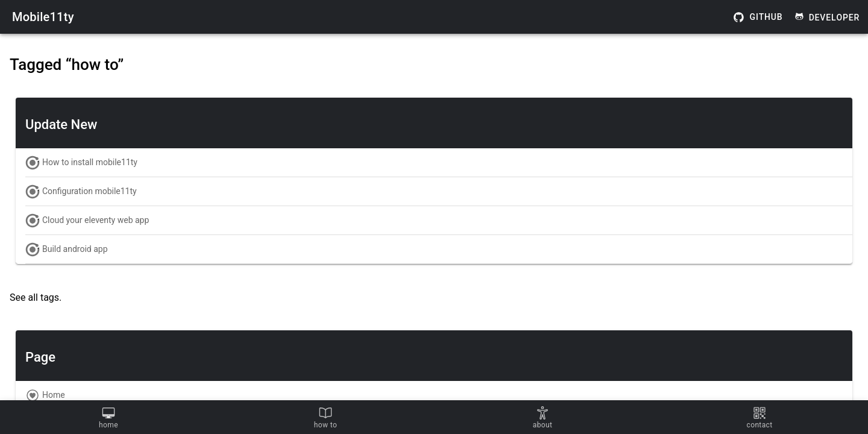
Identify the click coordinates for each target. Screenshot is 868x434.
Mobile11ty (43, 17)
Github (758, 17)
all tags (43, 297)
